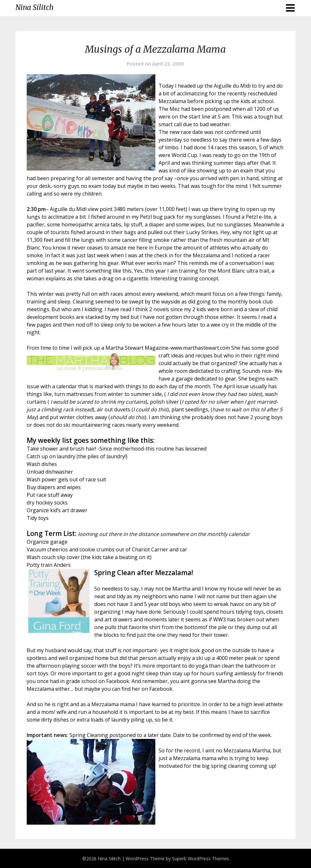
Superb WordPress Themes (201, 859)
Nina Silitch (34, 7)
